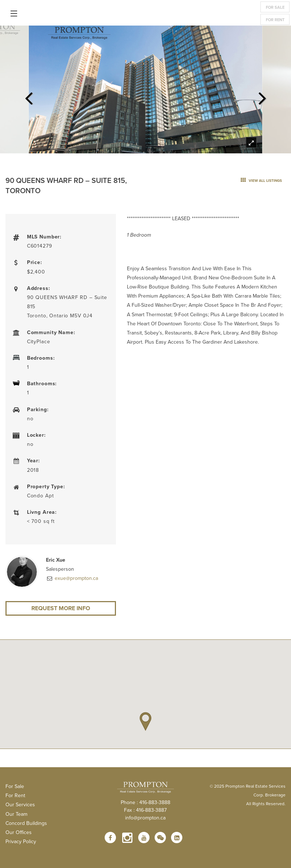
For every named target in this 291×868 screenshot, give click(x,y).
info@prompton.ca (145, 818)
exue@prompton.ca (76, 578)
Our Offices (19, 832)
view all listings (261, 181)
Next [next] (262, 96)
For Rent (275, 20)
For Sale (275, 7)
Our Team (16, 814)
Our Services (20, 804)
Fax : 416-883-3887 (145, 810)
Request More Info (61, 608)
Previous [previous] (29, 96)
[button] (145, 722)
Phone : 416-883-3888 (145, 802)
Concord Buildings (26, 823)
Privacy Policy (21, 841)
